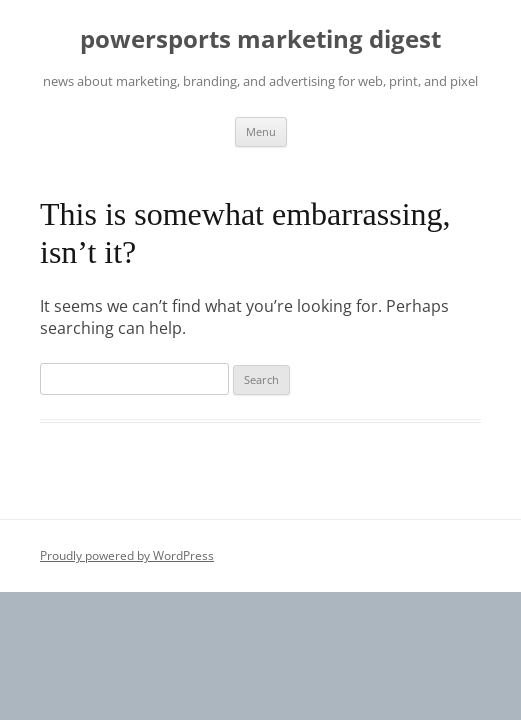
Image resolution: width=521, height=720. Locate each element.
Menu (261, 131)
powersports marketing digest (260, 39)
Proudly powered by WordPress (127, 555)
